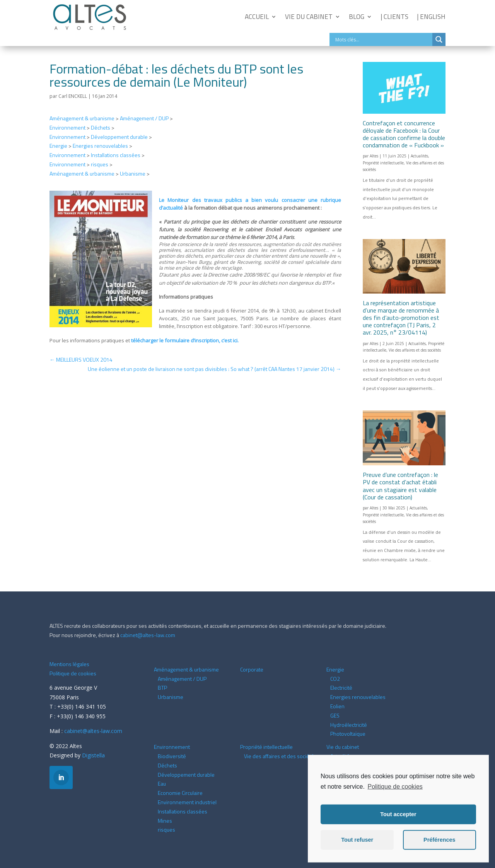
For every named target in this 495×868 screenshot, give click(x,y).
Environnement (67, 127)
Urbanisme (133, 173)
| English (431, 17)
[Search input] (383, 39)
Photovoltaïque (348, 734)
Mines (165, 821)
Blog (357, 17)
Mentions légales (69, 664)
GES (335, 715)
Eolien (337, 706)
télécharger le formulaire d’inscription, (185, 340)
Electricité (341, 688)
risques (100, 164)
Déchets (101, 127)
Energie (58, 146)
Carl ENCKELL (73, 96)
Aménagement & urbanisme (82, 118)
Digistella (93, 755)
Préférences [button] (439, 849)
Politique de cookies (73, 673)
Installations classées (116, 155)
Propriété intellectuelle (383, 163)
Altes (374, 156)
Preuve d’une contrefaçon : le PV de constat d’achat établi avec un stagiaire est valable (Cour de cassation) (400, 486)
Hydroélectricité (349, 725)
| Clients (394, 17)
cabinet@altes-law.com (148, 635)
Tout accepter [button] (398, 823)
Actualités (419, 156)
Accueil (257, 17)
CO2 (335, 679)
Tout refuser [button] (357, 849)
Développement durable (119, 137)
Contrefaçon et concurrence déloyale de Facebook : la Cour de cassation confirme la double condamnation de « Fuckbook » (404, 134)
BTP (162, 688)
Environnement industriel (187, 802)
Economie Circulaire (180, 793)
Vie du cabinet (309, 17)
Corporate (252, 669)
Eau (162, 783)
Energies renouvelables (100, 146)
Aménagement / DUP (144, 118)
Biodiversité (172, 756)
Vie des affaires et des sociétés (415, 350)
